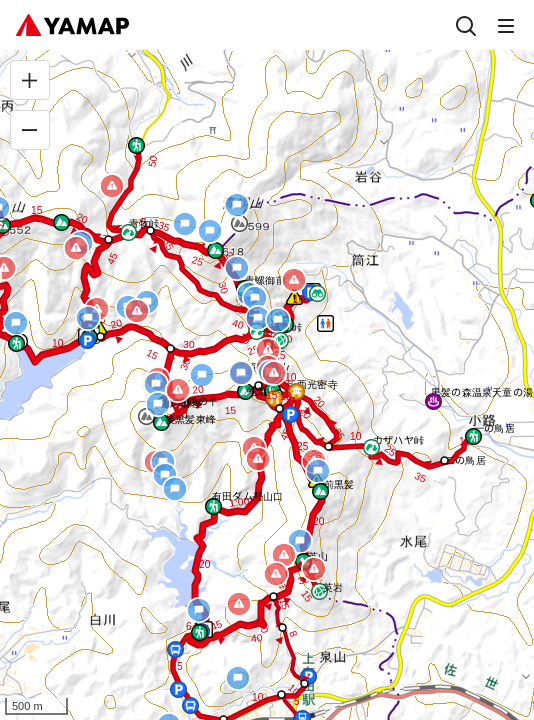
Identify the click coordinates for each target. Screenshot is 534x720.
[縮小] (30, 130)
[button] (150, 230)
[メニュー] (506, 25)
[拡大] (30, 80)
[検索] (466, 25)
